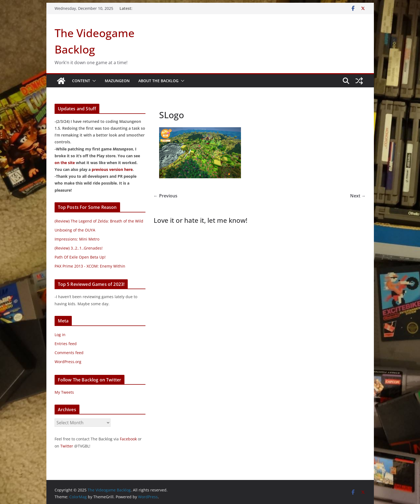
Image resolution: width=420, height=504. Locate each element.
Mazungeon (117, 81)
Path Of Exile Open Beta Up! (80, 257)
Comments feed (69, 353)
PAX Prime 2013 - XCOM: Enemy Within (90, 266)
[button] (93, 81)
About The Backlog (158, 81)
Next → (358, 196)
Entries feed (66, 344)
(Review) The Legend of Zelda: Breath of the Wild (99, 221)
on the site (65, 163)
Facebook (128, 439)
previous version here (112, 169)
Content (81, 81)
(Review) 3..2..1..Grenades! (79, 248)
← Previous (166, 196)
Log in (60, 335)
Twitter (67, 446)
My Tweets (64, 392)
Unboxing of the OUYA (75, 230)
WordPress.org (68, 362)
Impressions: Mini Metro (77, 239)
